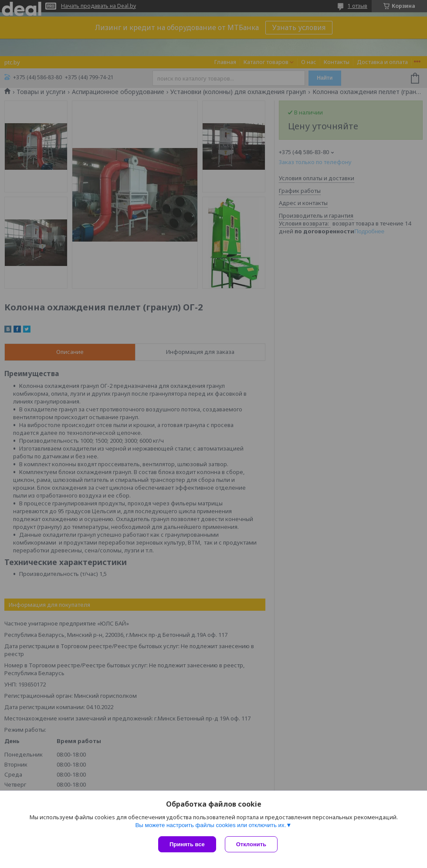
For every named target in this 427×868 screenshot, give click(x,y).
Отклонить (251, 844)
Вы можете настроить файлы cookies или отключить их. (210, 825)
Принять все (187, 844)
